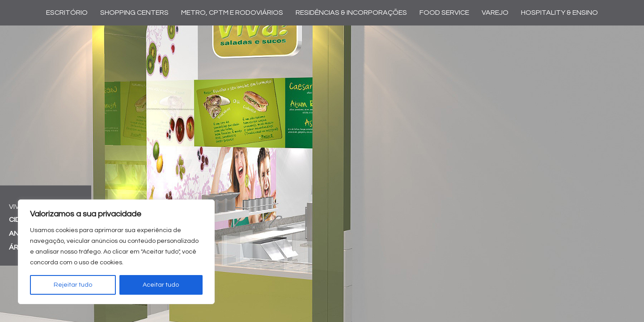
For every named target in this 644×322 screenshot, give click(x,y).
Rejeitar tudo (73, 285)
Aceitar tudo (161, 285)
